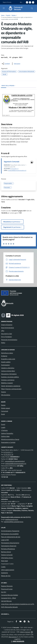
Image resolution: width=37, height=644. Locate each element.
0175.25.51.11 (8, 452)
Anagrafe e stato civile (8, 359)
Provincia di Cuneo (7, 589)
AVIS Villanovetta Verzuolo (9, 607)
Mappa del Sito (6, 576)
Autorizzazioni (5, 365)
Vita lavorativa (6, 395)
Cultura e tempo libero (8, 371)
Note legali (4, 561)
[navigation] (4, 8)
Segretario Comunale (12, 162)
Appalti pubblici (6, 362)
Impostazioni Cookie (7, 564)
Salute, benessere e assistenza (11, 386)
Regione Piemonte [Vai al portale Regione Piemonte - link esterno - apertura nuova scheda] (7, 2)
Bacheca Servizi (6, 552)
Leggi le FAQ (5, 540)
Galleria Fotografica (7, 433)
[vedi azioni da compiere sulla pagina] (16, 64)
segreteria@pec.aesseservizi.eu (14, 522)
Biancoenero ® (13, 637)
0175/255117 (14, 169)
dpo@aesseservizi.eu (12, 519)
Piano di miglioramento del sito (11, 537)
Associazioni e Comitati (8, 442)
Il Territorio (4, 430)
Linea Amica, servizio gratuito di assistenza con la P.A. (18, 604)
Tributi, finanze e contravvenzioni (11, 389)
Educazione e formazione (9, 374)
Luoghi (3, 427)
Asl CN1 (4, 592)
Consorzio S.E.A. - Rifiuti (9, 598)
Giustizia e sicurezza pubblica (10, 377)
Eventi (3, 424)
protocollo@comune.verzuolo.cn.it (17, 170)
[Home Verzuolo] (18, 8)
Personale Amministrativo (9, 340)
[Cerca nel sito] (32, 8)
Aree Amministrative (8, 328)
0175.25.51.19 (8, 454)
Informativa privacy (7, 558)
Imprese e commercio (8, 380)
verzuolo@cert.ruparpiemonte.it (15, 461)
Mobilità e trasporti (7, 383)
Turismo (3, 392)
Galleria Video (5, 436)
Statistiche (4, 573)
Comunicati (5, 411)
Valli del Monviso (6, 601)
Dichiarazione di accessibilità (10, 534)
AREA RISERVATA (17, 641)
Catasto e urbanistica (8, 368)
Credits (3, 567)
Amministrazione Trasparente (10, 531)
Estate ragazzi (6, 408)
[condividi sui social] (6, 64)
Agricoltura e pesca (7, 353)
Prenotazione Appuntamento (10, 543)
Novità (8, 15)
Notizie (14, 15)
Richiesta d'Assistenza (8, 549)
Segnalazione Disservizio (9, 546)
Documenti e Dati (6, 334)
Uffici (3, 331)
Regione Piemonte (7, 586)
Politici (3, 343)
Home (3, 15)
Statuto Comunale (7, 555)
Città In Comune (25, 632)
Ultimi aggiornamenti (8, 570)
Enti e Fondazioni (6, 337)
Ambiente (4, 356)
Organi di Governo (7, 325)
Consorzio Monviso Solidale (10, 595)
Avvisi (3, 414)
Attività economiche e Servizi (10, 439)
